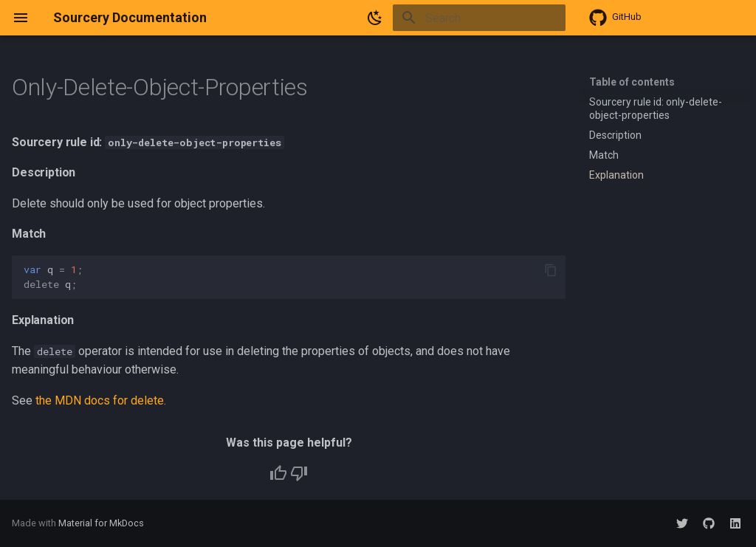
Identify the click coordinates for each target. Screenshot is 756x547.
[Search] (479, 18)
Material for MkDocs (101, 523)
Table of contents (632, 82)
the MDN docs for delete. (101, 400)
